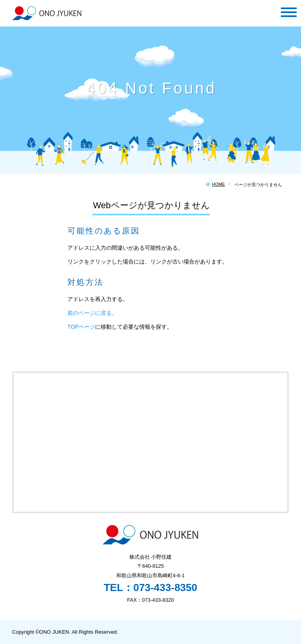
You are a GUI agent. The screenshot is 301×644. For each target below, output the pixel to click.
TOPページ (81, 327)
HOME (218, 184)
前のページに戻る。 (92, 313)
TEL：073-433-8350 (150, 588)
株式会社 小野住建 (47, 13)
